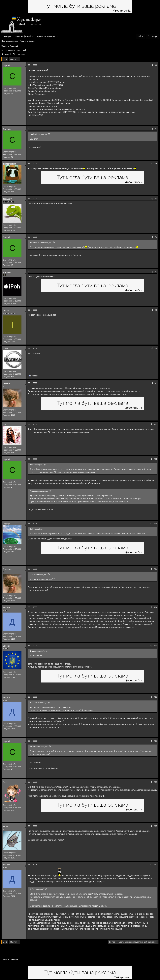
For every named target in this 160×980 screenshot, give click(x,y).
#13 (156, 569)
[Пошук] (152, 36)
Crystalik (8, 54)
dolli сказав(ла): (36, 465)
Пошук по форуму (28, 41)
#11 (156, 459)
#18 (156, 782)
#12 (156, 523)
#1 (156, 65)
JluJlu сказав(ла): (37, 889)
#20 (156, 864)
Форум (7, 36)
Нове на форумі (23, 36)
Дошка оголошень (46, 36)
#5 (156, 237)
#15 (156, 646)
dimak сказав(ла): (37, 651)
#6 (156, 272)
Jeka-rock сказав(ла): (39, 491)
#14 (156, 607)
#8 (156, 349)
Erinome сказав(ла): (38, 703)
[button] (33, 36)
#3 (156, 164)
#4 (156, 199)
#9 (156, 383)
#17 (156, 741)
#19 (156, 826)
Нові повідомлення (10, 41)
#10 (156, 424)
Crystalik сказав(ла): (38, 574)
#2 (156, 129)
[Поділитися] (152, 65)
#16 (156, 697)
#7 (156, 310)
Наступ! (14, 59)
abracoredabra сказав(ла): (41, 242)
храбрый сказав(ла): (38, 134)
